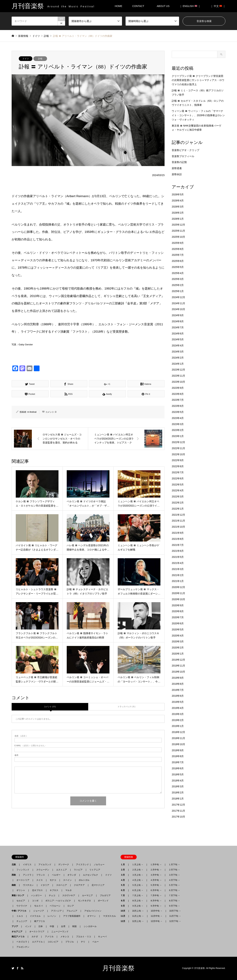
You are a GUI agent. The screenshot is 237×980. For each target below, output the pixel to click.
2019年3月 (178, 714)
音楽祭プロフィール (183, 156)
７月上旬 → (138, 895)
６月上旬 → (138, 890)
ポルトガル (84, 880)
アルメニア (72, 911)
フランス (41, 875)
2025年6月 (178, 261)
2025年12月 (178, 225)
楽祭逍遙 (177, 168)
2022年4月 (178, 490)
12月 (124, 921)
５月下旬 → (174, 885)
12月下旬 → (175, 921)
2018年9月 (178, 750)
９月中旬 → (156, 906)
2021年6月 (178, 551)
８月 (124, 901)
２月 (124, 870)
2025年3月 (178, 279)
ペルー (96, 942)
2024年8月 (178, 321)
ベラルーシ (55, 906)
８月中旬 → (156, 901)
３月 (124, 875)
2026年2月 (178, 213)
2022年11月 (178, 448)
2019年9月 (178, 678)
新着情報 (23, 36)
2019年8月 (178, 684)
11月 (124, 916)
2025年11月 (178, 231)
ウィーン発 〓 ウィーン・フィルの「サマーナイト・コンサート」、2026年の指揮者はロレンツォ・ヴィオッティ (198, 115)
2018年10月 (178, 744)
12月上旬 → (138, 921)
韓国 (74, 926)
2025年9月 (178, 243)
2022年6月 (178, 478)
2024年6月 (178, 334)
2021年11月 (178, 521)
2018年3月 (178, 786)
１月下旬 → (174, 865)
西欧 (15, 875)
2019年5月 (178, 702)
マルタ (69, 890)
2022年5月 (178, 485)
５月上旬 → (138, 885)
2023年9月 (178, 388)
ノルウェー (99, 865)
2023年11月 (178, 376)
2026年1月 (178, 219)
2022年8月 (178, 466)
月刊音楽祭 (118, 968)
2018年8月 (178, 756)
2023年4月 (178, 418)
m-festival (32, 412)
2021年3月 (178, 569)
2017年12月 (178, 805)
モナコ (53, 880)
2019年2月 (178, 720)
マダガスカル (108, 916)
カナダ (35, 937)
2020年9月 (178, 605)
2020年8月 (178, 611)
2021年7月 (178, 545)
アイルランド (45, 865)
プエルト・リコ (84, 937)
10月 (124, 911)
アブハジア (55, 911)
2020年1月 (178, 654)
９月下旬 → (174, 906)
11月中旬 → (157, 916)
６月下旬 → (174, 890)
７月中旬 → (156, 895)
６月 (124, 890)
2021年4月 (178, 563)
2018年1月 (178, 799)
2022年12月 (178, 442)
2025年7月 (178, 255)
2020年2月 (178, 648)
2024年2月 (178, 358)
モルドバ (38, 906)
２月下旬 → (174, 870)
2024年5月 (178, 339)
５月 (124, 885)
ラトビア (78, 870)
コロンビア (53, 942)
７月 (124, 895)
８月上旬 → (138, 901)
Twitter (13, 968)
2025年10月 (178, 237)
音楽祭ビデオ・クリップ (185, 150)
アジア (16, 926)
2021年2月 (178, 575)
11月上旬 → (138, 916)
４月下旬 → (174, 880)
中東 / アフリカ (20, 911)
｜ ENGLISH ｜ (190, 6)
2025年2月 (178, 285)
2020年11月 (178, 593)
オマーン (92, 916)
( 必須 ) (20, 736)
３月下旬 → (174, 875)
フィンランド (23, 870)
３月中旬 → (156, 875)
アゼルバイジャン (93, 911)
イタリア (45, 885)
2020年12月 (178, 587)
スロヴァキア (69, 895)
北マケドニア (98, 885)
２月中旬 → (156, 870)
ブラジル (70, 942)
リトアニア (95, 870)
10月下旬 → (175, 911)
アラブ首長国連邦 (72, 916)
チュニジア (22, 921)
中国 (52, 926)
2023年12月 (178, 370)
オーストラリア (37, 932)
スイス (40, 880)
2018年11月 (178, 738)
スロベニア (62, 885)
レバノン (52, 916)
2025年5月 (178, 267)
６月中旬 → (156, 890)
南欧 (15, 885)
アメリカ (49, 937)
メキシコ (65, 937)
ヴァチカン (28, 885)
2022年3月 (178, 497)
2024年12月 (178, 297)
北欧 (15, 865)
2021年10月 (178, 527)
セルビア (21, 901)
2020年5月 (178, 630)
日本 (41, 926)
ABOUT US (164, 6)
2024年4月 (178, 345)
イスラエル (35, 916)
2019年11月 (178, 666)
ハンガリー (36, 895)
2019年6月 (178, 696)
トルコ (20, 916)
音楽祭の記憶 (179, 162)
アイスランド (81, 865)
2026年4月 (178, 201)
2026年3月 (178, 207)
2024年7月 (178, 327)
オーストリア (23, 880)
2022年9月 (178, 460)
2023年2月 (178, 430)
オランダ (72, 875)
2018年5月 (178, 774)
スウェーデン (43, 870)
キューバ (102, 937)
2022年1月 (178, 509)
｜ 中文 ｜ (218, 6)
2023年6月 (178, 406)
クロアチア (79, 885)
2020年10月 (178, 599)
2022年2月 (178, 503)
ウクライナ (22, 906)
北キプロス (37, 890)
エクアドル (36, 942)
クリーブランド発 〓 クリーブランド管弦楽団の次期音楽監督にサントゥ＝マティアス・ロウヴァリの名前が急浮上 (198, 80)
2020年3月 (178, 641)
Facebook (18, 968)
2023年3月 (178, 424)
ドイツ (26, 59)
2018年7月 (178, 762)
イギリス (27, 865)
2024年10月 (178, 309)
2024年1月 (178, 364)
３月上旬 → (138, 875)
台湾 (63, 926)
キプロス (54, 890)
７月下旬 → (174, 895)
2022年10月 (178, 454)
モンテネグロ (84, 901)
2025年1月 (178, 291)
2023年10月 (178, 382)
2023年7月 (178, 400)
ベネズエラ (21, 942)
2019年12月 (178, 660)
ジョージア (39, 911)
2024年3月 (178, 352)
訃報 (40, 59)
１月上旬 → (138, 865)
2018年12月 (178, 732)
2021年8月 (178, 539)
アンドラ (26, 875)
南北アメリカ (19, 937)
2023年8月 (178, 394)
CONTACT (138, 6)
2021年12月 (178, 515)
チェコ (52, 895)
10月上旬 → (138, 911)
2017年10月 (178, 817)
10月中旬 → (157, 911)
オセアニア (18, 932)
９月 (124, 906)
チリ (83, 942)
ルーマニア (87, 895)
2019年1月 (178, 726)
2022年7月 (178, 472)
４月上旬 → (138, 880)
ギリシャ (21, 890)
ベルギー (56, 875)
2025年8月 (178, 249)
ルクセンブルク (91, 875)
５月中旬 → (156, 885)
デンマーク (64, 865)
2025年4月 (178, 273)
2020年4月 (178, 636)
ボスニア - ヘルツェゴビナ (58, 901)
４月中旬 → (156, 880)
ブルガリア (105, 895)
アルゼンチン (22, 947)
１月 (124, 865)
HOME (119, 6)
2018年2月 (178, 793)
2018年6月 (178, 768)
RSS (22, 968)
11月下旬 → (175, 916)
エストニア (62, 870)
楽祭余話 (177, 174)
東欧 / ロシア (19, 895)
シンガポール (90, 926)
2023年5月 (178, 412)
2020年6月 (178, 623)
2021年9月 (178, 533)
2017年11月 (178, 811)
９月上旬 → (138, 906)
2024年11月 (178, 303)
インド (28, 926)
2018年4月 (178, 781)
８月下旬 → (174, 901)
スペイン (67, 880)
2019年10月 (178, 672)
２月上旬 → (138, 870)
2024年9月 (178, 315)
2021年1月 (178, 581)
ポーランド (103, 901)
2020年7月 (178, 617)
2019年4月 (178, 708)
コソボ (35, 901)
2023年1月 (178, 436)
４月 (124, 880)
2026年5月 (178, 194)
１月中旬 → (156, 865)
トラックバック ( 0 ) (126, 707)
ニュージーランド (60, 932)
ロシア (71, 906)
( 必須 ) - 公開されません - (30, 746)
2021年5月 (178, 557)
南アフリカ (40, 921)
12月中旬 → (157, 921)
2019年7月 (178, 690)
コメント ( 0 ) (50, 707)
